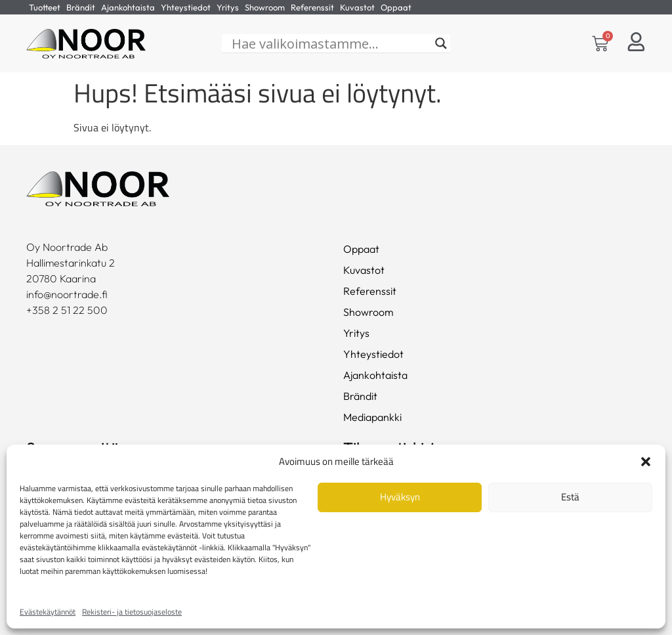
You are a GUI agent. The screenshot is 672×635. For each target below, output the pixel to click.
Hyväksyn (400, 497)
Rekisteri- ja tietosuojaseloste (132, 612)
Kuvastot (357, 7)
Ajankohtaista (128, 7)
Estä (570, 497)
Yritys (228, 7)
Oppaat (396, 7)
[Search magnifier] (441, 44)
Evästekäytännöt (48, 612)
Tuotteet (45, 7)
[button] (646, 462)
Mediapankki (372, 418)
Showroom (265, 7)
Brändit (81, 7)
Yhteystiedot (186, 7)
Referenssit (312, 7)
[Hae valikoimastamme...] (330, 44)
